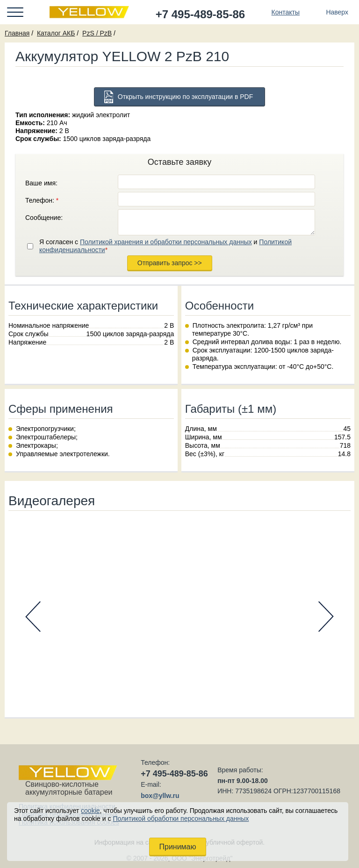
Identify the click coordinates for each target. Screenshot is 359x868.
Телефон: (42, 200)
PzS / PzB (97, 33)
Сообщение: (44, 218)
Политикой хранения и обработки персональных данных (166, 242)
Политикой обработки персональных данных (181, 819)
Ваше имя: (41, 183)
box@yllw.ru (160, 796)
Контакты (286, 12)
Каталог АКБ (56, 33)
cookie (90, 811)
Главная (17, 33)
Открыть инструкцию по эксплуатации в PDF (186, 97)
